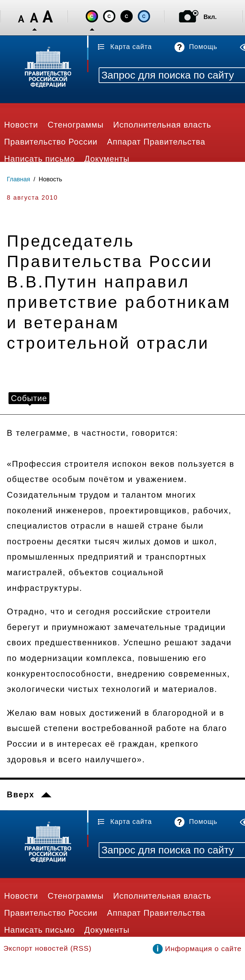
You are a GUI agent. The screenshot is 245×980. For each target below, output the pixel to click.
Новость (51, 179)
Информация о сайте (203, 949)
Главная (19, 179)
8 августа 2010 (32, 198)
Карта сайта (131, 47)
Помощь (203, 47)
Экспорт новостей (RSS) (47, 948)
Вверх (21, 795)
